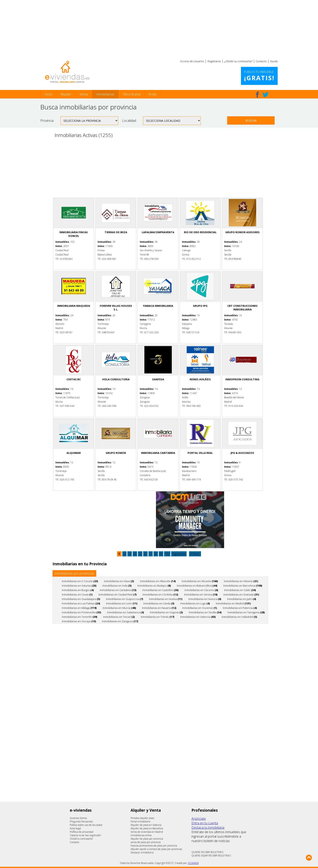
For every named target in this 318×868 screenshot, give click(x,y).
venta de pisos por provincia (146, 842)
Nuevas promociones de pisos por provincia (154, 846)
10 (167, 554)
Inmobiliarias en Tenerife (79, 617)
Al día (153, 94)
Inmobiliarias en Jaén (242, 599)
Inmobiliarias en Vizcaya (79, 621)
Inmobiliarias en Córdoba (160, 594)
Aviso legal (75, 828)
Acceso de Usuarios (192, 61)
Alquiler (66, 94)
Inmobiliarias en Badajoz (154, 586)
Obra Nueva (132, 94)
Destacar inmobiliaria (142, 852)
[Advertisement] (159, 28)
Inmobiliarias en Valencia (198, 617)
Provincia (47, 121)
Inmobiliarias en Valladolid (239, 617)
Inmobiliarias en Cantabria (118, 590)
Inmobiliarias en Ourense (200, 608)
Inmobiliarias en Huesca (205, 599)
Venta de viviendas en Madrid (147, 832)
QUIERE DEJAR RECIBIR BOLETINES (211, 856)
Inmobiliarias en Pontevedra (81, 612)
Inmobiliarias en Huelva (166, 599)
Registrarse (214, 61)
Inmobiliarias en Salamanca (125, 612)
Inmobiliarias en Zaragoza (120, 621)
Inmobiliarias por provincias (74, 573)
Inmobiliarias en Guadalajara (81, 599)
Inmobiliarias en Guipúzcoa (125, 599)
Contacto (261, 61)
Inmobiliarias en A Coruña (80, 581)
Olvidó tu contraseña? (81, 839)
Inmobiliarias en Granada (241, 594)
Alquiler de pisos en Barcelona (147, 828)
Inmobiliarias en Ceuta (77, 594)
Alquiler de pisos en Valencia (146, 825)
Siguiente (179, 554)
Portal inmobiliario (140, 821)
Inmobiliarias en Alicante (200, 581)
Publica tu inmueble (259, 76)
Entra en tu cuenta (205, 823)
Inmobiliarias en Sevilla (205, 612)
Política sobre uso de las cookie (86, 825)
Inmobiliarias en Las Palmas (81, 603)
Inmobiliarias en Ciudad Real (118, 594)
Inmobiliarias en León (122, 603)
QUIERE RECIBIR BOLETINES (207, 852)
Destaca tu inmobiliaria (208, 827)
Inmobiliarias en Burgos (78, 590)
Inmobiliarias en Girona (201, 594)
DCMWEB (193, 863)
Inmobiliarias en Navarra (159, 608)
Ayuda (274, 61)
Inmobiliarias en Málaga (79, 608)
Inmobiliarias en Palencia (240, 608)
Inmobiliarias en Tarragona (246, 612)
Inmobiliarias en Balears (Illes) (197, 586)
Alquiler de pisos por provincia (147, 839)
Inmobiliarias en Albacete (158, 581)
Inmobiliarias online (141, 835)
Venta (84, 94)
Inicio (48, 94)
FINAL (195, 554)
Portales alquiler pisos (142, 818)
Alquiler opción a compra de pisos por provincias (156, 849)
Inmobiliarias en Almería (241, 581)
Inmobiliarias (105, 94)
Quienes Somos (78, 818)
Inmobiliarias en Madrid (233, 603)
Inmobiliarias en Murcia (119, 608)
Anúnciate (199, 819)
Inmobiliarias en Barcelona (243, 586)
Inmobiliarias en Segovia (166, 612)
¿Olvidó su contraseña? (238, 61)
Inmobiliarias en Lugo (195, 603)
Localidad (129, 121)
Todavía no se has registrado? (85, 835)
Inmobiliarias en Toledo (157, 617)
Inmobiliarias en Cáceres (201, 590)
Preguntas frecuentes (81, 821)
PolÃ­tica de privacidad (82, 832)
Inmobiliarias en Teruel (119, 617)
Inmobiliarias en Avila (117, 586)
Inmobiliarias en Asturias (79, 586)
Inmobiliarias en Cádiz (240, 590)
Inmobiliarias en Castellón (160, 590)
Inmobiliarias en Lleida (159, 603)
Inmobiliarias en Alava (119, 581)
